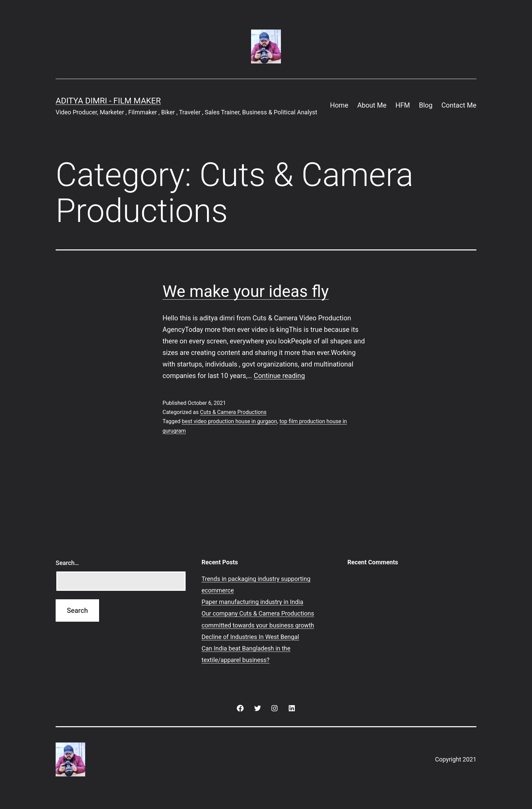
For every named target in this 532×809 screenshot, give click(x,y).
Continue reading (279, 376)
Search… (67, 563)
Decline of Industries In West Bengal (250, 637)
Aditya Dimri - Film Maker (108, 101)
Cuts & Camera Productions (233, 412)
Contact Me (459, 105)
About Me (372, 105)
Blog (426, 105)
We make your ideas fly (246, 291)
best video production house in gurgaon (230, 421)
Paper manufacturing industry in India (252, 602)
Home (339, 105)
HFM (403, 105)
